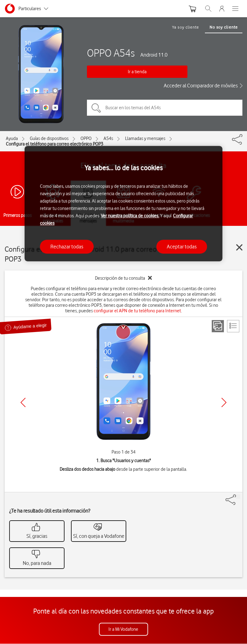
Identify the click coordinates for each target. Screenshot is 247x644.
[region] (123, 204)
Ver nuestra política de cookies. (130, 216)
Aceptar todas (182, 246)
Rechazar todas (67, 246)
